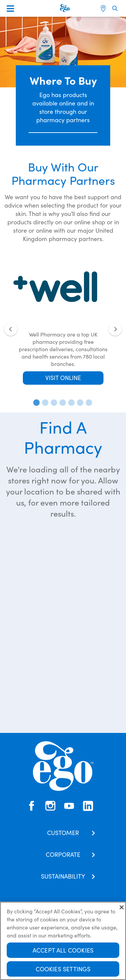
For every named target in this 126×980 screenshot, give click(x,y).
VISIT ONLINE (63, 378)
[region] (63, 941)
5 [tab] (70, 402)
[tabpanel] (63, 321)
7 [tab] (88, 402)
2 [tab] (44, 402)
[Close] (122, 907)
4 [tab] (61, 402)
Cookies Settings (63, 969)
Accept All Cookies (63, 950)
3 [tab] (53, 402)
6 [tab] (79, 402)
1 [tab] (35, 402)
